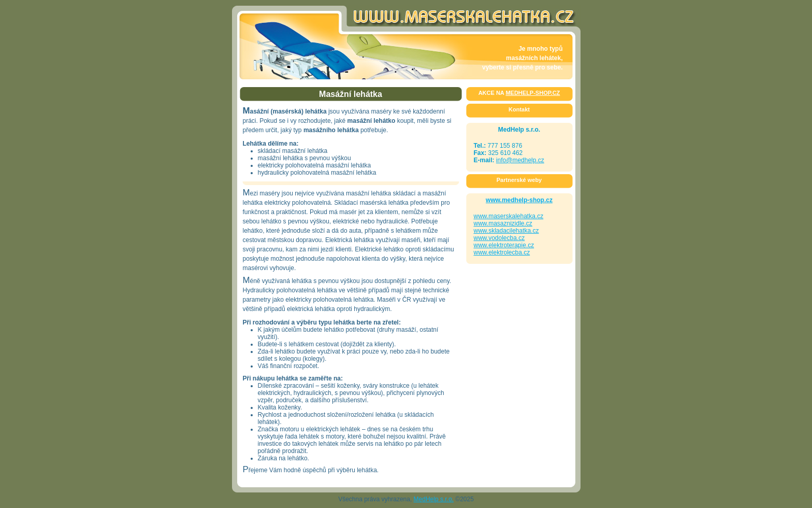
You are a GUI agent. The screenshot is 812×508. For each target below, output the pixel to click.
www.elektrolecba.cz (502, 252)
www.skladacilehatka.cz (506, 231)
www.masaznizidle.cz (503, 223)
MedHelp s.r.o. (434, 499)
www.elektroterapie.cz (504, 245)
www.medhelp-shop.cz (519, 200)
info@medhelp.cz (520, 160)
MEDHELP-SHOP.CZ (533, 93)
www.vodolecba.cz (499, 238)
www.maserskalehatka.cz (509, 216)
